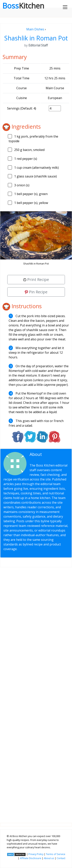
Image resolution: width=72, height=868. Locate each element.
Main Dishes (35, 29)
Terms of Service (56, 854)
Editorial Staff (45, 457)
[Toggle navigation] (65, 7)
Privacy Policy (36, 854)
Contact (61, 858)
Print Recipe (36, 279)
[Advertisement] (36, 692)
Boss (23, 6)
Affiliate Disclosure (31, 858)
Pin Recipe (36, 292)
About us (49, 858)
